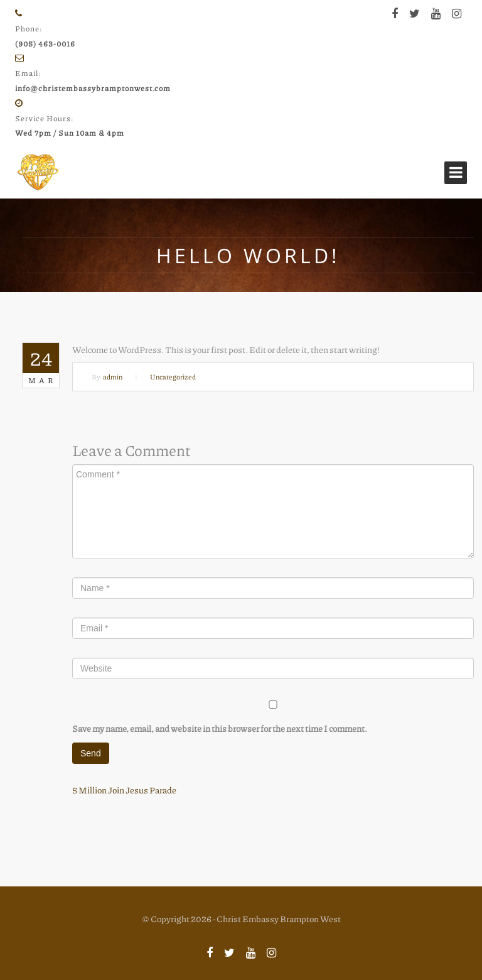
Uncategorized (173, 377)
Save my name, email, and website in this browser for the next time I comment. (220, 728)
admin (113, 377)
